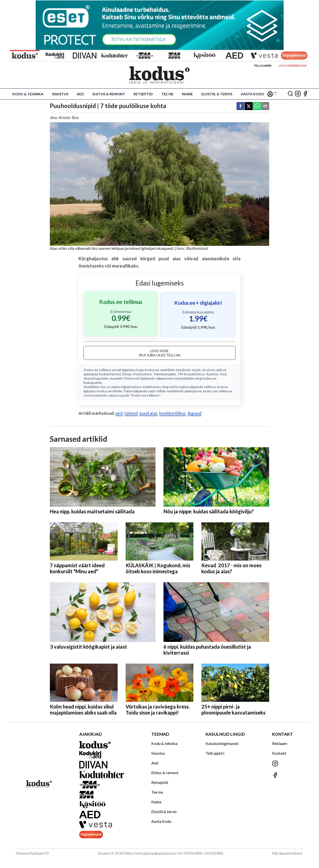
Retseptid (143, 94)
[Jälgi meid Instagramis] (298, 94)
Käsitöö (212, 374)
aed (119, 413)
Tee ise (167, 94)
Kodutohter (142, 374)
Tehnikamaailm (164, 374)
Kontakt (279, 753)
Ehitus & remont (109, 94)
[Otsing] (290, 94)
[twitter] (249, 106)
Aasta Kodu (252, 94)
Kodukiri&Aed (110, 374)
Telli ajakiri (262, 66)
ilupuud (195, 413)
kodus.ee (152, 370)
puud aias (149, 413)
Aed (80, 94)
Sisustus (60, 94)
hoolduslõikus (172, 413)
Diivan (127, 374)
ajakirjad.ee (193, 391)
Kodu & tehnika (28, 94)
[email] (265, 106)
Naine (187, 94)
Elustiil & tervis (217, 94)
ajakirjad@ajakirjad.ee (159, 853)
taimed (131, 413)
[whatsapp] (257, 106)
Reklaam (280, 743)
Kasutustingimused (222, 743)
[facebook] (240, 106)
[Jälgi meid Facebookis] (305, 94)
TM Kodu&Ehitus (191, 374)
